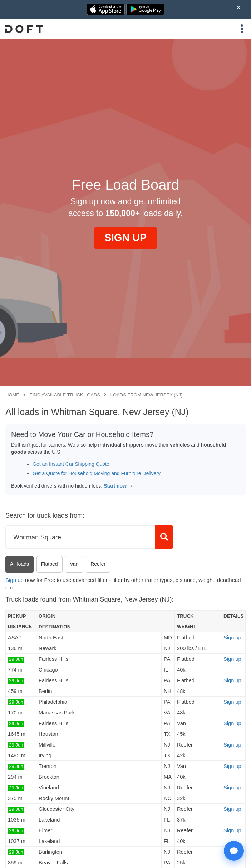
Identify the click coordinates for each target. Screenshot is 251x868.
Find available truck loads (65, 395)
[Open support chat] (234, 851)
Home (12, 395)
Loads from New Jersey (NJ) (147, 395)
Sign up (14, 580)
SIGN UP (126, 238)
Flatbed (50, 564)
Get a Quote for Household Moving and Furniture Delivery (97, 473)
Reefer (98, 564)
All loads (19, 564)
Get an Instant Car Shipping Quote (71, 464)
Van (74, 564)
